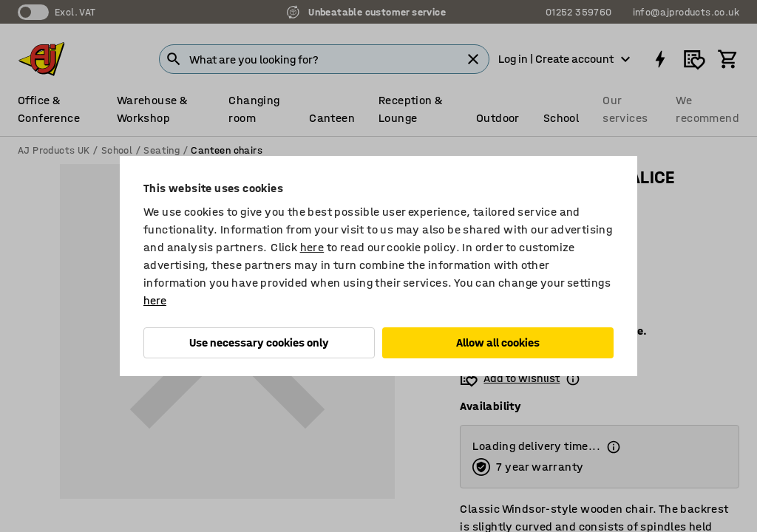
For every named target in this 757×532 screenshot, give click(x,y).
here (312, 247)
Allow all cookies (498, 342)
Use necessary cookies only (259, 342)
